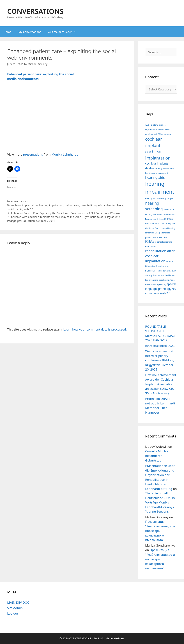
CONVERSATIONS (35, 11)
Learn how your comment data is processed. (95, 329)
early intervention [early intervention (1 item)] (166, 168)
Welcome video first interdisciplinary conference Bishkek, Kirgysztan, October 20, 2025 (160, 360)
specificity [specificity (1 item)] (162, 284)
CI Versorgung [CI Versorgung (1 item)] (164, 134)
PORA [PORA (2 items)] (149, 242)
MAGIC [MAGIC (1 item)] (170, 219)
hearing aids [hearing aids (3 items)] (155, 177)
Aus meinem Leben (64, 32)
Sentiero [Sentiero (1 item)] (154, 280)
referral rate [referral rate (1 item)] (151, 247)
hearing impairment (51, 205)
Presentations (19, 201)
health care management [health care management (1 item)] (157, 173)
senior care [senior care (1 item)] (162, 271)
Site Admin (15, 608)
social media (15, 209)
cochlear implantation (24, 205)
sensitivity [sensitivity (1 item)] (172, 271)
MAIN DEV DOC (18, 602)
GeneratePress (115, 638)
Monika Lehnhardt (65, 154)
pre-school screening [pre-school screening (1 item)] (163, 242)
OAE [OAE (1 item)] (157, 233)
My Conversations (30, 32)
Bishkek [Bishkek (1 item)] (161, 130)
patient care (72, 205)
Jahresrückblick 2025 (160, 346)
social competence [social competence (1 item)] (167, 280)
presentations (33, 154)
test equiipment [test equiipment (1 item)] (152, 294)
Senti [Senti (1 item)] (147, 280)
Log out (13, 613)
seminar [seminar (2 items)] (150, 270)
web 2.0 (28, 209)
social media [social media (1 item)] (151, 284)
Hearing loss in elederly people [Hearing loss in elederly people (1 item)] (159, 198)
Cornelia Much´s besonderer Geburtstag (157, 456)
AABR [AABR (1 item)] (148, 125)
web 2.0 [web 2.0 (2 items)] (165, 293)
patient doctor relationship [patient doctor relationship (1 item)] (157, 237)
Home (7, 32)
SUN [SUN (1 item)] (174, 289)
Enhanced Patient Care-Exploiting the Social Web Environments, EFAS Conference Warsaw (65, 213)
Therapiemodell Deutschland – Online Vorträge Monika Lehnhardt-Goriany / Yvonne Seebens (160, 502)
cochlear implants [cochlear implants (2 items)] (157, 163)
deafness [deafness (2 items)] (151, 168)
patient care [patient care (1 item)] (165, 233)
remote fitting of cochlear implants (102, 205)
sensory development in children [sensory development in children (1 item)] (160, 275)
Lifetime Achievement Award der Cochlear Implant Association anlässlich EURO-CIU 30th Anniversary (161, 384)
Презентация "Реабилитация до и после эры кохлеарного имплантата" (160, 531)
